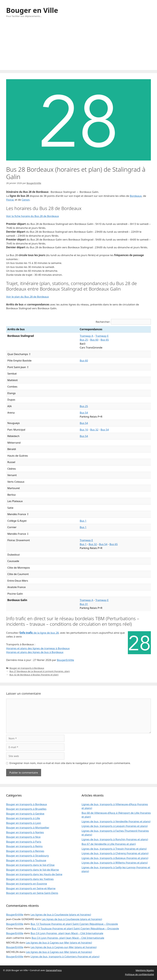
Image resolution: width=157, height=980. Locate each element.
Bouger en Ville (32, 10)
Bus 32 (94, 430)
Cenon (26, 200)
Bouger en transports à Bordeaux (27, 668)
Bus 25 (84, 340)
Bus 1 (83, 521)
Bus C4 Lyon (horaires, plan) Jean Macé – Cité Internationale (67, 933)
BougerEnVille (65, 660)
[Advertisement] (78, 47)
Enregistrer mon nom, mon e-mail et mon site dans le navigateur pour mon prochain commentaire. (70, 763)
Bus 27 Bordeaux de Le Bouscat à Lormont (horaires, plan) (40, 671)
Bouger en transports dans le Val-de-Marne (33, 870)
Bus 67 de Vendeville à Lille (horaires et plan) (109, 844)
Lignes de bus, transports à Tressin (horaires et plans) (114, 849)
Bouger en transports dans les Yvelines (30, 879)
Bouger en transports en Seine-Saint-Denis (32, 893)
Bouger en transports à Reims (24, 846)
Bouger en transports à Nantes (25, 832)
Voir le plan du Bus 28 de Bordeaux (28, 297)
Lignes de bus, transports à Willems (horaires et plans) (115, 863)
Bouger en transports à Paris (24, 842)
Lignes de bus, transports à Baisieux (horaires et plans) (115, 858)
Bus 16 (84, 430)
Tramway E (102, 336)
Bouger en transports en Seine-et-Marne (31, 888)
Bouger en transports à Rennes (25, 851)
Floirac (10, 200)
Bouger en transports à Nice (23, 837)
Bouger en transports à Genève (25, 814)
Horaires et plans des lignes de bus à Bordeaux (35, 652)
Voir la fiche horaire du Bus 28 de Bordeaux (33, 216)
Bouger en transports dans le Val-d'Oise (30, 865)
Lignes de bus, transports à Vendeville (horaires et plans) (116, 821)
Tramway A (86, 336)
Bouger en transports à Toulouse (26, 860)
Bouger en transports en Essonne (27, 884)
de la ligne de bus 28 (39, 633)
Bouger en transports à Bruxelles (26, 809)
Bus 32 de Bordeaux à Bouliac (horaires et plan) (34, 675)
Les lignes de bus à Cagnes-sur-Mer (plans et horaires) (59, 943)
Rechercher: (103, 322)
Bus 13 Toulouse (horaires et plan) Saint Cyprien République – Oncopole (74, 924)
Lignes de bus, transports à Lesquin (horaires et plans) (115, 826)
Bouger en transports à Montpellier (28, 828)
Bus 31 (84, 604)
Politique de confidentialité (140, 974)
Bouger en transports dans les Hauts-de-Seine (34, 874)
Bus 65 (105, 340)
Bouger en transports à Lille (23, 818)
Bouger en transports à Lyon (24, 823)
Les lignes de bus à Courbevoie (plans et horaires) (61, 915)
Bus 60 (94, 340)
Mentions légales (145, 970)
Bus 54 (84, 413)
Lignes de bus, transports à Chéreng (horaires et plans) (115, 853)
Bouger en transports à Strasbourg (27, 856)
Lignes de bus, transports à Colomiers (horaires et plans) (65, 956)
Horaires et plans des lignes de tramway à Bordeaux (38, 648)
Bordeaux (136, 196)
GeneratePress (54, 970)
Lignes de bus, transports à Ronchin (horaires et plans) (115, 839)
